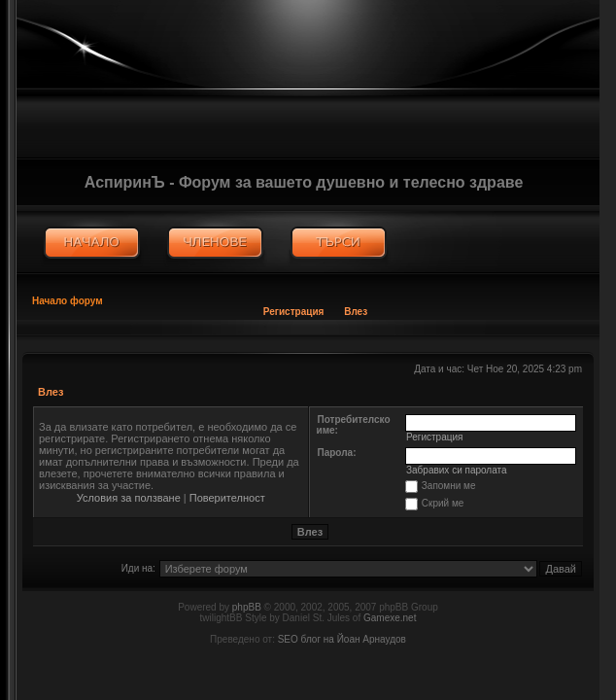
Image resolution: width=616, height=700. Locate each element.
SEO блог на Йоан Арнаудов (342, 639)
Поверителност (227, 498)
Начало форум (68, 301)
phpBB (247, 607)
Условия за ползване (129, 498)
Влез (356, 312)
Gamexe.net (390, 618)
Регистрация (294, 312)
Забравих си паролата (457, 470)
